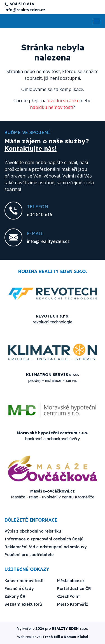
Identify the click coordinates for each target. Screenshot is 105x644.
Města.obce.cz (71, 581)
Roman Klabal (76, 637)
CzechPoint (68, 596)
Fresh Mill (52, 637)
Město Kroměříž (73, 604)
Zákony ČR (15, 596)
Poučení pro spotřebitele (29, 555)
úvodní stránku (64, 101)
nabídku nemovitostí (52, 107)
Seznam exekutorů (23, 604)
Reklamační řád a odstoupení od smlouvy (46, 547)
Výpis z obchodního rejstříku (33, 531)
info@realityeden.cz (25, 10)
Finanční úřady (19, 589)
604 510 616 (22, 4)
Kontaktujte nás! (31, 148)
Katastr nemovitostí (24, 581)
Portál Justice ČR (74, 589)
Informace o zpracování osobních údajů (44, 539)
